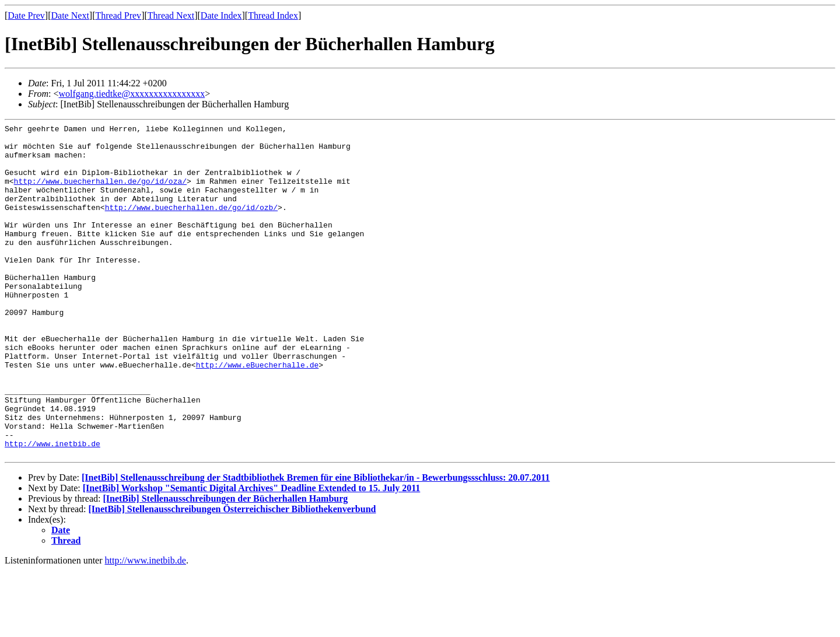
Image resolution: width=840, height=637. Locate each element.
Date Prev (26, 15)
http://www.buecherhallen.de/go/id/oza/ (100, 193)
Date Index (221, 15)
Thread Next (171, 15)
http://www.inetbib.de (52, 508)
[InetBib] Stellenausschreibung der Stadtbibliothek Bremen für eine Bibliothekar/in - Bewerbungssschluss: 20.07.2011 (316, 544)
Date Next (70, 15)
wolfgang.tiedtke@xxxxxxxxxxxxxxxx (132, 94)
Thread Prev (118, 15)
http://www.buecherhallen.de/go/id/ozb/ (191, 225)
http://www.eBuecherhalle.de (258, 414)
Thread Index (273, 15)
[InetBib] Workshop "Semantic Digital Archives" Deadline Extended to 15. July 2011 (252, 554)
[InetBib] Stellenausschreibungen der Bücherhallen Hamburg (225, 565)
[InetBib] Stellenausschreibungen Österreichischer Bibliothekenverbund (232, 575)
